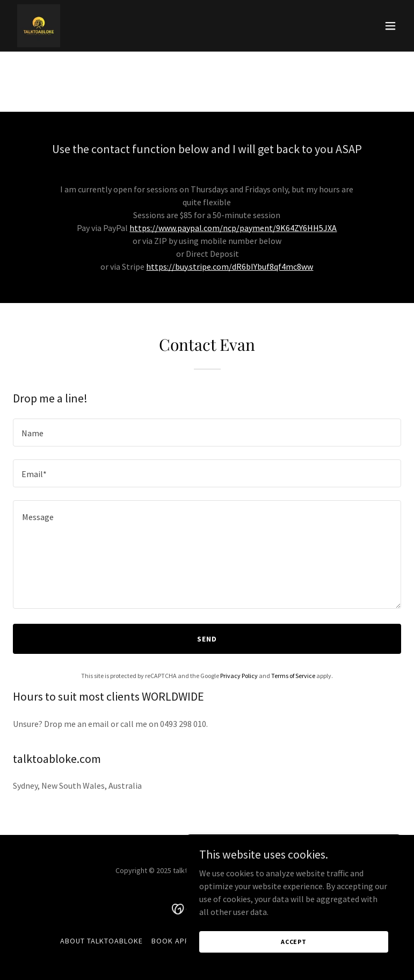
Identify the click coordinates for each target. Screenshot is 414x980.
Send (207, 639)
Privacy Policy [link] (239, 676)
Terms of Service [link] (293, 676)
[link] (39, 26)
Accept (294, 942)
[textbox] (207, 433)
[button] (390, 26)
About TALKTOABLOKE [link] (101, 941)
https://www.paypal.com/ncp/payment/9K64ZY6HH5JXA (233, 228)
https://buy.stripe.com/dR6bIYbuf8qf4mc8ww (230, 266)
